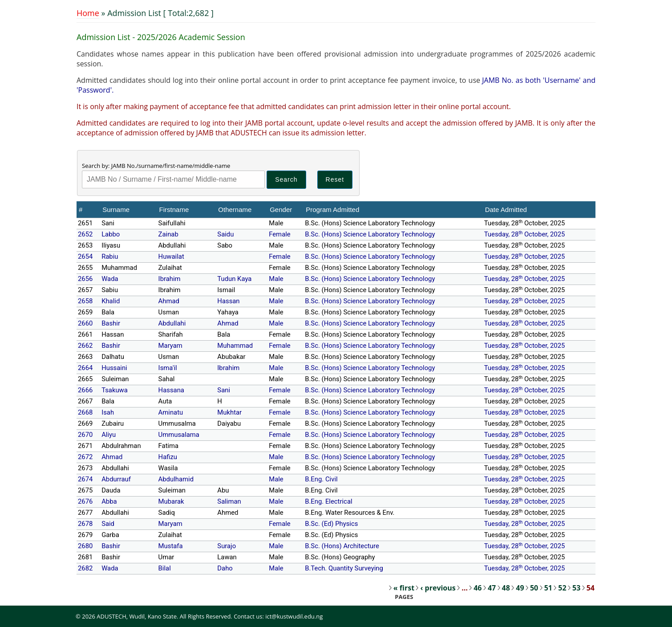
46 (478, 588)
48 (506, 588)
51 (548, 588)
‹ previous (438, 588)
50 (534, 588)
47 (492, 588)
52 (562, 588)
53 (576, 588)
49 (520, 588)
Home (88, 13)
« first (404, 588)
